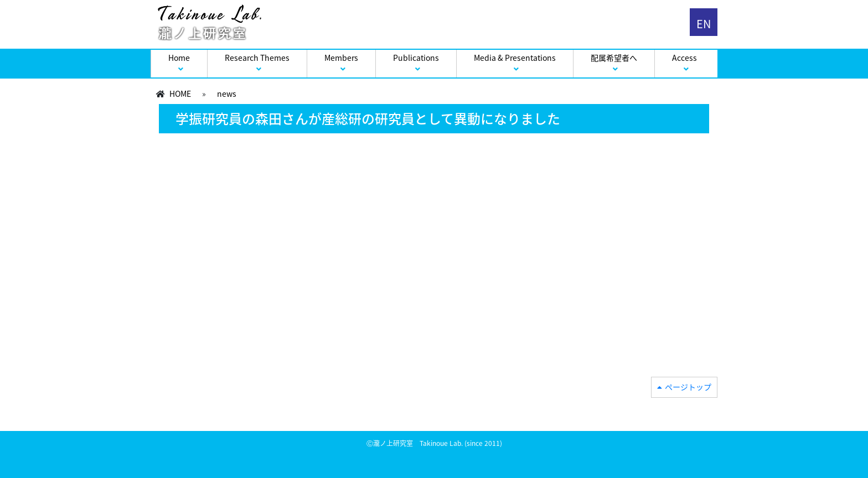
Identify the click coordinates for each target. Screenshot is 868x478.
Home (179, 58)
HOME (180, 93)
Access (684, 58)
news (227, 93)
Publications (416, 58)
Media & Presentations (515, 58)
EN (704, 24)
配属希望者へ (614, 58)
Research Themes (257, 58)
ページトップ (688, 387)
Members (341, 58)
